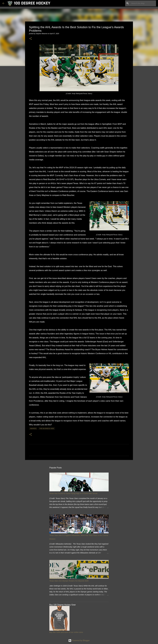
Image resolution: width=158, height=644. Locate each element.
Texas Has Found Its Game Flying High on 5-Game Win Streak (73, 493)
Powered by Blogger (79, 640)
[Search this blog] (143, 3)
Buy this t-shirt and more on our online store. (66, 632)
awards (33, 429)
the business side (47, 429)
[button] (30, 39)
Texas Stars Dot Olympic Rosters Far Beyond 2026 (69, 581)
